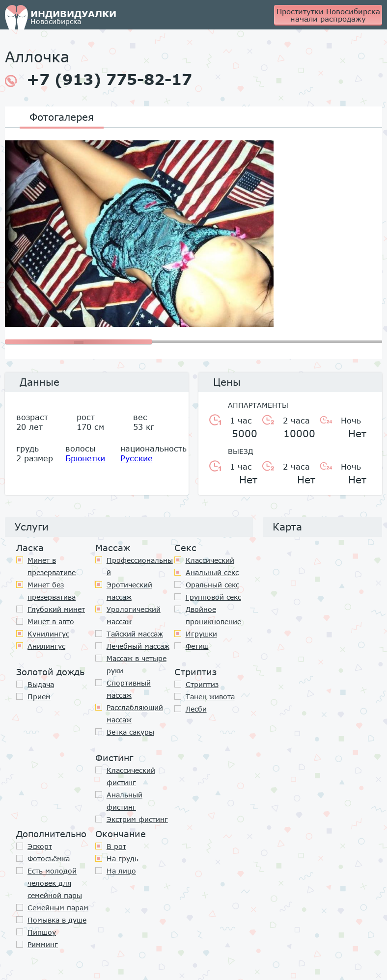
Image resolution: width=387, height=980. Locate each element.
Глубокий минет (56, 609)
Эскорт (40, 846)
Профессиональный (140, 566)
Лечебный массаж (138, 646)
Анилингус (46, 646)
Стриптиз (202, 684)
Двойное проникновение (213, 615)
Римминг (43, 944)
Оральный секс (212, 585)
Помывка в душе (57, 920)
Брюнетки (85, 458)
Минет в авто (51, 622)
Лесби (196, 709)
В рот (116, 846)
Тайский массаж (135, 634)
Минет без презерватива (52, 591)
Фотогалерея (62, 117)
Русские (137, 458)
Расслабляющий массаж (135, 714)
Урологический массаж (134, 615)
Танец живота (210, 697)
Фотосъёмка (49, 859)
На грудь (123, 859)
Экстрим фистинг (137, 819)
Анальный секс (212, 572)
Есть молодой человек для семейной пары (55, 883)
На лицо (121, 871)
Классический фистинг (131, 776)
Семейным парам (58, 908)
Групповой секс (213, 597)
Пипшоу (42, 932)
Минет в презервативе (52, 566)
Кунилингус (48, 634)
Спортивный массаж (129, 689)
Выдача (41, 684)
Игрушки (201, 634)
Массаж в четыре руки (137, 664)
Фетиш (197, 646)
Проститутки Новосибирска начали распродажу (328, 15)
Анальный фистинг (124, 801)
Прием (39, 697)
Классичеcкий (210, 560)
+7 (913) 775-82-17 (98, 79)
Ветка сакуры (130, 732)
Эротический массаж (129, 591)
